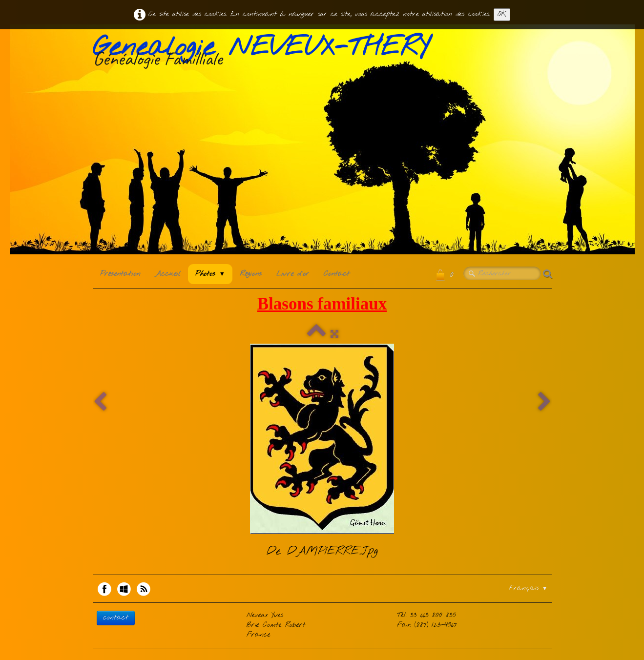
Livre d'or (293, 274)
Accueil (168, 274)
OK (502, 14)
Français (528, 588)
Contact (337, 274)
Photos (210, 274)
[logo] (265, 53)
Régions (251, 274)
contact (116, 618)
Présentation (120, 274)
